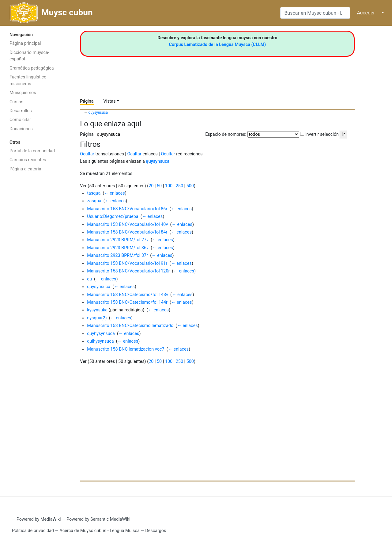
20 (151, 186)
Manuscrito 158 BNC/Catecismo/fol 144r (127, 302)
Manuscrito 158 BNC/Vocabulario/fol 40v (127, 224)
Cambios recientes (28, 160)
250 (179, 186)
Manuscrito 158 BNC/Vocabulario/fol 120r (128, 271)
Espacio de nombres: (226, 134)
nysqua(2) (97, 318)
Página (87, 101)
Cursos (16, 102)
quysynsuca (98, 112)
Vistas (110, 101)
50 (159, 186)
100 (169, 186)
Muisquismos (23, 93)
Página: (87, 134)
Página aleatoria (25, 169)
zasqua (94, 201)
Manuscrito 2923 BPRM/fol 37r (117, 255)
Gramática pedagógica (32, 68)
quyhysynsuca (101, 334)
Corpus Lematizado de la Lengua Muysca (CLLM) (218, 45)
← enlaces (114, 193)
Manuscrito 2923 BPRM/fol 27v (118, 240)
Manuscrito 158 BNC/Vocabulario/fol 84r (127, 232)
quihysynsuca (100, 341)
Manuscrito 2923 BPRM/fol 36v (118, 248)
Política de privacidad (33, 531)
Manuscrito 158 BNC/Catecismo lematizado (130, 326)
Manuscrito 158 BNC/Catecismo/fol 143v (128, 295)
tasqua (94, 193)
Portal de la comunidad (32, 151)
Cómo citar (20, 120)
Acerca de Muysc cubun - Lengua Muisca (99, 531)
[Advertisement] (32, 272)
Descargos (156, 531)
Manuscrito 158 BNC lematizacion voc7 (126, 349)
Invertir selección (322, 134)
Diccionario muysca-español (29, 56)
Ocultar (87, 154)
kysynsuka (97, 310)
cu (89, 279)
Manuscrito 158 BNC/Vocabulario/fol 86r (127, 209)
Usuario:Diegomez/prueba (113, 217)
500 (190, 186)
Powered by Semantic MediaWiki (98, 519)
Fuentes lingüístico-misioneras (29, 80)
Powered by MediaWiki (39, 519)
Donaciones (21, 129)
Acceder (366, 13)
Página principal (25, 43)
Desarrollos (21, 111)
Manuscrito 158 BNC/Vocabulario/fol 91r (127, 263)
